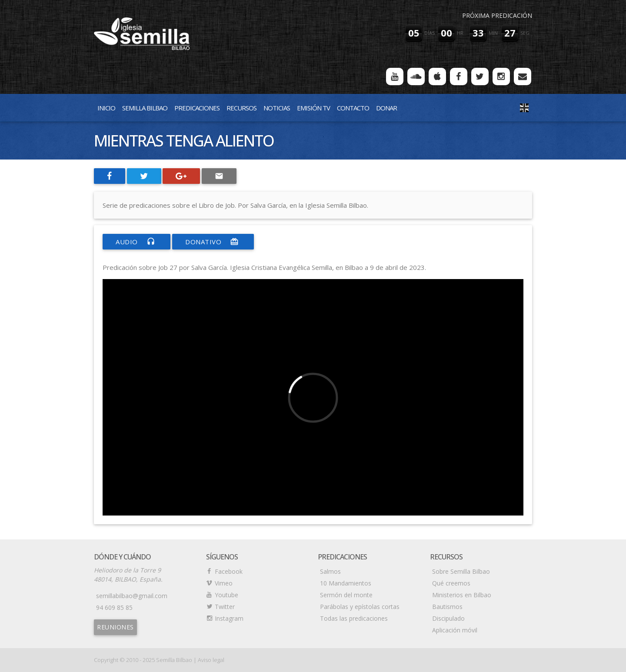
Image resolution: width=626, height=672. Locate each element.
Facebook (229, 571)
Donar (386, 108)
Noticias (277, 108)
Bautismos (447, 607)
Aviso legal (211, 660)
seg (525, 33)
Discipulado (448, 618)
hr (460, 33)
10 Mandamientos (346, 583)
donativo (213, 242)
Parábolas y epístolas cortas (360, 607)
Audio (137, 242)
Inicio (106, 108)
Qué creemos (451, 583)
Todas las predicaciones (354, 618)
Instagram (229, 618)
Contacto (353, 108)
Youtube (226, 595)
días (430, 33)
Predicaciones (197, 108)
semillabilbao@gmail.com (132, 596)
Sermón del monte (346, 595)
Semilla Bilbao (145, 108)
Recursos (241, 108)
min (493, 33)
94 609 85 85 (114, 607)
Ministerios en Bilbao (462, 595)
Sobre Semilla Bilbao (461, 571)
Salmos (330, 571)
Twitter (225, 607)
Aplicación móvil (455, 630)
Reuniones (115, 627)
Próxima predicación (497, 15)
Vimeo (224, 583)
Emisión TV (313, 108)
